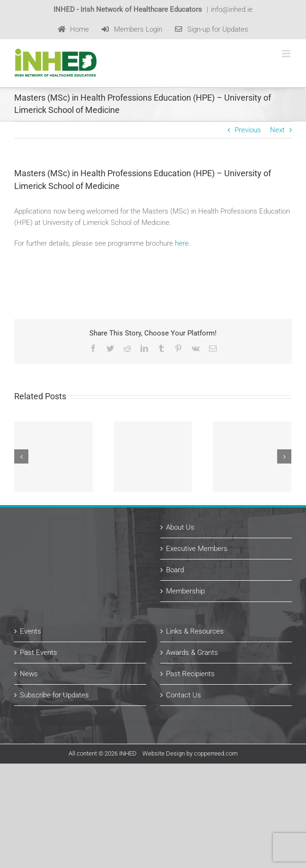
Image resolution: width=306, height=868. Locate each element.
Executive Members (197, 549)
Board (175, 570)
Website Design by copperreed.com (190, 753)
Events (31, 631)
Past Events (39, 653)
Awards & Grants (192, 653)
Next (277, 130)
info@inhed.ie (232, 9)
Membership (185, 591)
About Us (180, 527)
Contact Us (184, 695)
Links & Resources (195, 631)
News (29, 674)
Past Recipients (190, 674)
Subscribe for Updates (54, 695)
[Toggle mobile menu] (287, 54)
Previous (248, 130)
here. (183, 243)
